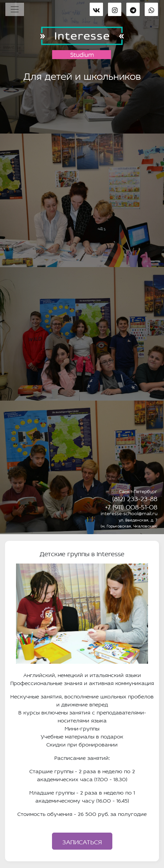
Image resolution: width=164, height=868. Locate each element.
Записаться (82, 841)
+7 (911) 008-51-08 (131, 506)
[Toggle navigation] (15, 9)
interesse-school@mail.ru (129, 513)
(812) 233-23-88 (135, 498)
